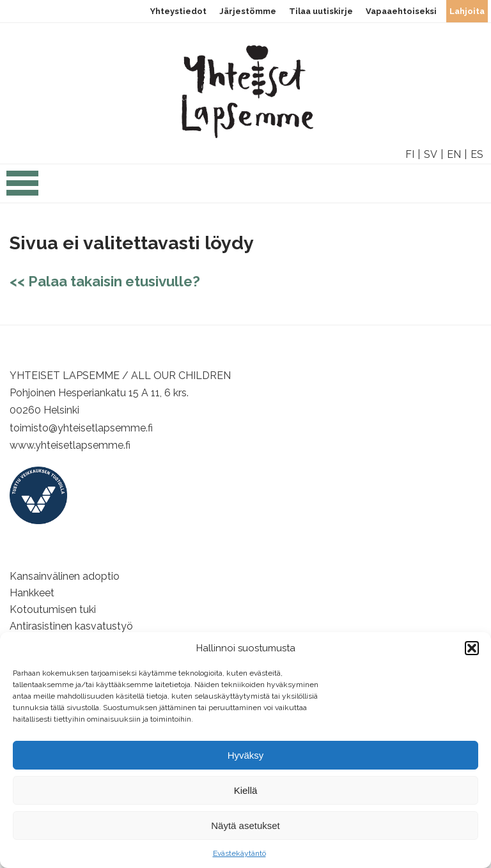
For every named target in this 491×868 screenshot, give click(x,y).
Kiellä (246, 790)
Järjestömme (248, 11)
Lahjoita (467, 11)
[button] (472, 648)
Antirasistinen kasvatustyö (71, 626)
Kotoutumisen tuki (53, 609)
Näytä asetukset (245, 825)
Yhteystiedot (178, 11)
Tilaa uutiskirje (321, 11)
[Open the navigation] (22, 190)
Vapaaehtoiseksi (401, 11)
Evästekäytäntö (239, 853)
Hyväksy (246, 755)
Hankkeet (32, 593)
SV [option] (431, 154)
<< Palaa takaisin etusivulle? (105, 281)
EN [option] (454, 154)
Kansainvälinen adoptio (65, 576)
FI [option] (410, 154)
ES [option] (477, 154)
